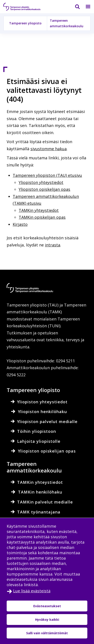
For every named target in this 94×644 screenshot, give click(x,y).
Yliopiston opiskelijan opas (44, 189)
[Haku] (75, 7)
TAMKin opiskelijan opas (42, 217)
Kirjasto (20, 224)
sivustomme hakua (49, 149)
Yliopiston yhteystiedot (41, 182)
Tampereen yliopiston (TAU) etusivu (47, 175)
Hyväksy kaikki (47, 620)
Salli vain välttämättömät (47, 633)
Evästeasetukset (47, 606)
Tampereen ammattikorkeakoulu (67, 23)
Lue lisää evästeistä (32, 591)
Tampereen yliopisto (25, 23)
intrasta (53, 245)
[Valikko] (85, 7)
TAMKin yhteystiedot (39, 210)
